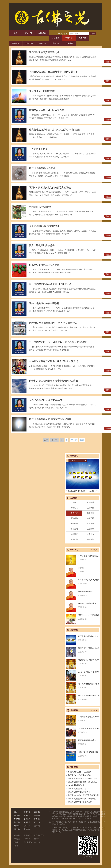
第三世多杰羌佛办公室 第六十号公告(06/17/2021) (84, 491)
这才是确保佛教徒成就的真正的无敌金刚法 (82, 686)
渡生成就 (56, 43)
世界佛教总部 (39, 835)
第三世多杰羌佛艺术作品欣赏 (79, 802)
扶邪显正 (74, 534)
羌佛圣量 (82, 38)
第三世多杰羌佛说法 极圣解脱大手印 (82, 779)
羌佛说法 (42, 33)
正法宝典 (27, 839)
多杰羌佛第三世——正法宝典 (79, 772)
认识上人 (90, 534)
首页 (15, 33)
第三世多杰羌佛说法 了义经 (78, 789)
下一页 (74, 440)
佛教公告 (43, 43)
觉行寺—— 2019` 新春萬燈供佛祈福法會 (82, 617)
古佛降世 (29, 33)
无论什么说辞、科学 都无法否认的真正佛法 (82, 674)
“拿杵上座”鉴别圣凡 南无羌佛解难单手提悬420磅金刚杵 (82, 730)
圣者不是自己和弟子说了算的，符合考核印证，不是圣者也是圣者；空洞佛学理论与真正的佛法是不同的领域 (82, 698)
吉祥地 (16, 846)
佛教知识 (90, 539)
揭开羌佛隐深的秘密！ (82, 742)
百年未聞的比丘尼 (82, 593)
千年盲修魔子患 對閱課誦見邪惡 (82, 558)
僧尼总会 (17, 839)
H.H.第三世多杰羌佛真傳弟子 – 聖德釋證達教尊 (82, 582)
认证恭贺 (55, 38)
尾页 (82, 440)
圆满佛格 (16, 43)
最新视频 (27, 829)
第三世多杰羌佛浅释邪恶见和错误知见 (82, 795)
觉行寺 (37, 839)
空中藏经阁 (28, 842)
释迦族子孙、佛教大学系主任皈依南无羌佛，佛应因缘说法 (82, 662)
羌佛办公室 (28, 835)
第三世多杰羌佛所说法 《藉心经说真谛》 (84, 782)
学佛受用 (69, 43)
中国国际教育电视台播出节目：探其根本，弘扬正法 (82, 719)
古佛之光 (37, 842)
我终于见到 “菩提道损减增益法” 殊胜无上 (82, 650)
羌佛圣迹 (69, 38)
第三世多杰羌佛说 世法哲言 (78, 792)
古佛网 (16, 842)
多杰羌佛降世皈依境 (75, 785)
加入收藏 (64, 34)
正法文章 (90, 529)
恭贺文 (82, 570)
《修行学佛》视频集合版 (82, 754)
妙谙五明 (29, 43)
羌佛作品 (74, 539)
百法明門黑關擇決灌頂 (82, 605)
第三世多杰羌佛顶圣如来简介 (79, 775)
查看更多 (94, 550)
